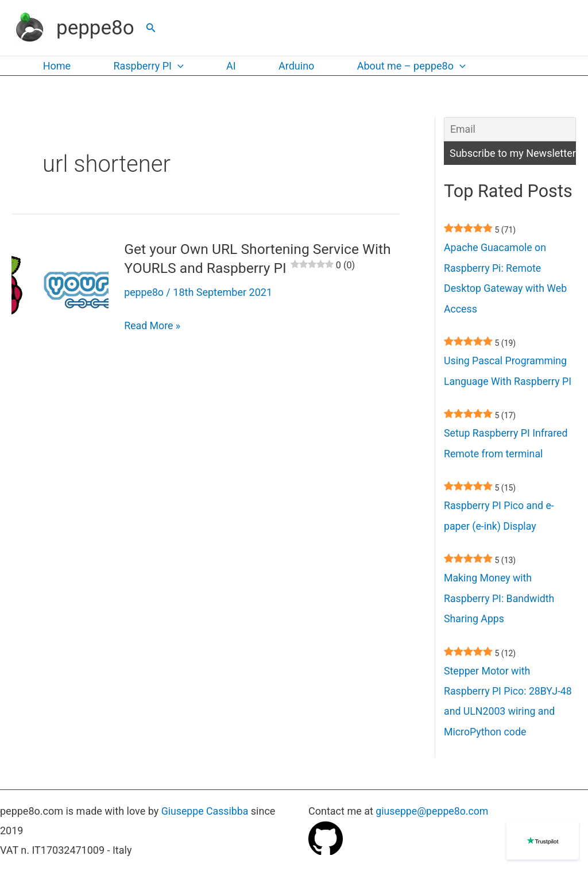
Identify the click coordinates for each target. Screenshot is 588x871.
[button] (151, 28)
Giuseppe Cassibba (206, 812)
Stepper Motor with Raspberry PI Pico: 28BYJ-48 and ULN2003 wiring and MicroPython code (509, 706)
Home (56, 66)
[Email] (510, 130)
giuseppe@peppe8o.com (433, 812)
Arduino (289, 66)
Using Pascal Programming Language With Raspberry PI (509, 373)
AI (227, 66)
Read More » (152, 325)
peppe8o (95, 28)
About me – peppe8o (403, 66)
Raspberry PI (145, 66)
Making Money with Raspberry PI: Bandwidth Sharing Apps (500, 602)
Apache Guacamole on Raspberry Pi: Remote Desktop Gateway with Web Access (506, 280)
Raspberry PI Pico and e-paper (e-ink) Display (500, 519)
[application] (175, 66)
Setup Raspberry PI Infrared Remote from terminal (507, 446)
